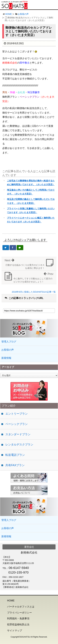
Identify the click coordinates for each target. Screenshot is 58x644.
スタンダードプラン (18, 434)
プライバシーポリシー (19, 613)
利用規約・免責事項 (18, 618)
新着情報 (6, 358)
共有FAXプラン (15, 465)
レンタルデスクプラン (19, 445)
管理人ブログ (9, 342)
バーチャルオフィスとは (21, 607)
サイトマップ (15, 631)
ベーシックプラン (17, 424)
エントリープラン (17, 414)
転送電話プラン (15, 455)
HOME (9, 14)
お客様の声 (23, 14)
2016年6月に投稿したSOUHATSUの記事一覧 (34, 292)
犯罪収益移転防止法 (18, 624)
